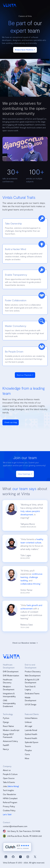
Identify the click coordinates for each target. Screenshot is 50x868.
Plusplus (28, 750)
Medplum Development (9, 688)
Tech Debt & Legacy (30, 688)
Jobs (5, 786)
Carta (27, 754)
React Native (8, 726)
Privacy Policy (9, 806)
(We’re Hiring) (13, 786)
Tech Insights (8, 790)
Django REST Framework (8, 736)
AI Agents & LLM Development (32, 681)
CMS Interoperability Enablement (9, 703)
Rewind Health (31, 738)
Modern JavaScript (11, 730)
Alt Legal (28, 726)
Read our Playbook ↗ (25, 375)
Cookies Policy (9, 810)
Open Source (9, 778)
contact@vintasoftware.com (15, 826)
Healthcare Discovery (8, 681)
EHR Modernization (11, 675)
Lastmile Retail (31, 730)
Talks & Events (9, 782)
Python (6, 718)
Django (6, 722)
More (27, 758)
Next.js (6, 749)
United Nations (31, 718)
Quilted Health (31, 734)
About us (7, 770)
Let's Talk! (7, 814)
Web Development (33, 675)
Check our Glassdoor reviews (25, 643)
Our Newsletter (10, 794)
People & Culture (10, 774)
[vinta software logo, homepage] (11, 656)
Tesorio (28, 746)
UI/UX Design (31, 704)
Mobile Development (31, 699)
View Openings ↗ (25, 474)
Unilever (28, 722)
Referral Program (10, 802)
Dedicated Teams (32, 693)
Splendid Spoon (32, 742)
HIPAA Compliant (10, 798)
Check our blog (11, 422)
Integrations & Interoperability (9, 695)
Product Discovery (33, 671)
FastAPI (6, 745)
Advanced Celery (10, 741)
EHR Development (11, 671)
